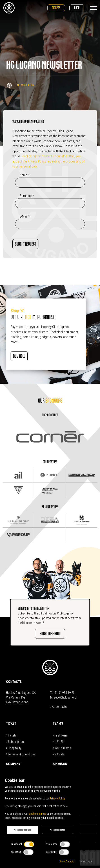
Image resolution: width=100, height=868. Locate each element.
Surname (27, 196)
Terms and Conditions (21, 754)
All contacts (58, 707)
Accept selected (58, 830)
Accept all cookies (22, 830)
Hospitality (14, 748)
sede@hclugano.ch (66, 697)
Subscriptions (16, 742)
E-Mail (25, 216)
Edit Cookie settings (80, 861)
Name (25, 175)
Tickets (56, 8)
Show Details (67, 861)
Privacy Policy (57, 799)
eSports (59, 754)
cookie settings (38, 814)
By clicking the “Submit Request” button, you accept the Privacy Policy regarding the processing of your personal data (49, 161)
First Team (60, 735)
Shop (77, 8)
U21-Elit (59, 742)
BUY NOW (19, 356)
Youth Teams (62, 748)
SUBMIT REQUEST (25, 244)
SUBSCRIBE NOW (50, 634)
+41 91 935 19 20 (64, 693)
